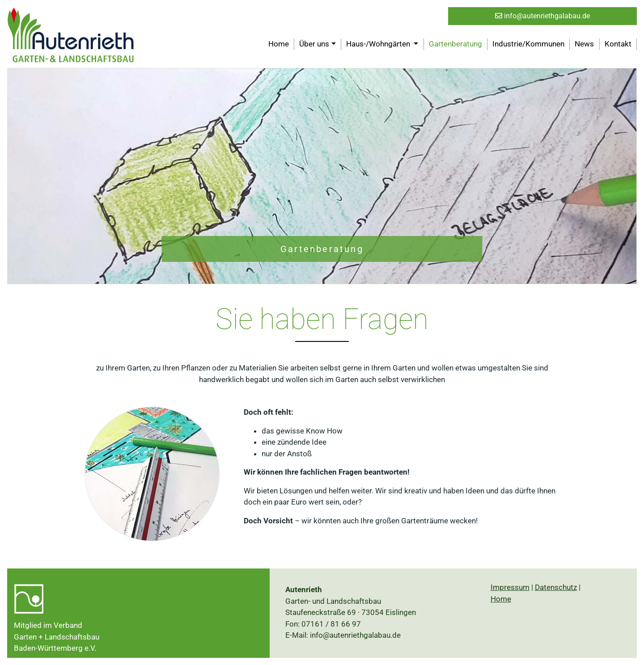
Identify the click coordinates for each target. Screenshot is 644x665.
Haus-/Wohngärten (379, 44)
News (584, 44)
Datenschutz (556, 587)
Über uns (314, 44)
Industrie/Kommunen (528, 44)
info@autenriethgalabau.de (542, 16)
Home (279, 44)
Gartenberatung (455, 44)
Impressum (510, 587)
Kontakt (618, 44)
